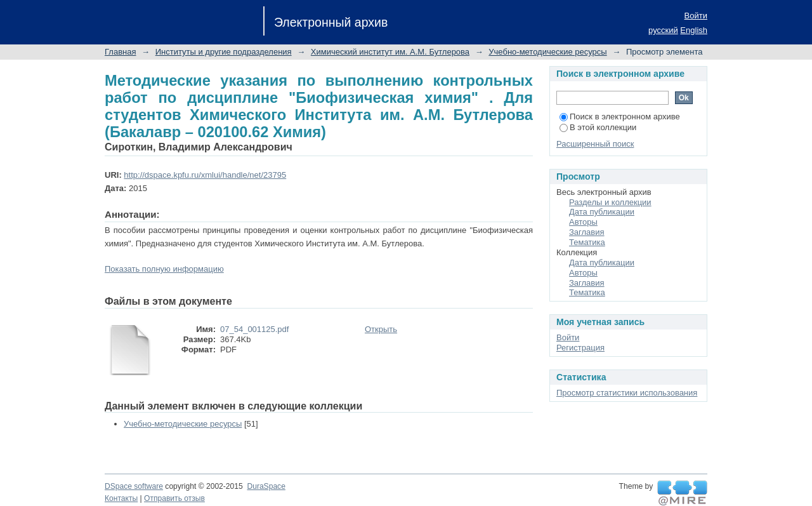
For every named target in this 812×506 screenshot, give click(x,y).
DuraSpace (266, 486)
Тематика (587, 242)
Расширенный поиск (595, 144)
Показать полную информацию (164, 269)
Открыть (381, 329)
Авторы (583, 222)
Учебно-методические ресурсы (547, 52)
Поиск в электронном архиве (620, 117)
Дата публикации (602, 212)
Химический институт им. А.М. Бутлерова (390, 52)
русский (663, 30)
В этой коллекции (598, 127)
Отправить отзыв (174, 498)
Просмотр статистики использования (627, 393)
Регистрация (580, 348)
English (694, 30)
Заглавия (587, 232)
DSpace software (134, 486)
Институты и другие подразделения (224, 52)
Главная (120, 52)
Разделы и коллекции (610, 202)
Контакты (121, 498)
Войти (696, 16)
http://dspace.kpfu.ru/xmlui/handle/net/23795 (205, 175)
